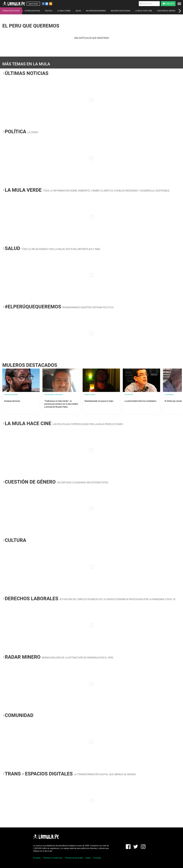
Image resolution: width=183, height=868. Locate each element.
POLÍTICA (49, 11)
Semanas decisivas (12, 401)
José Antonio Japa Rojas (53, 395)
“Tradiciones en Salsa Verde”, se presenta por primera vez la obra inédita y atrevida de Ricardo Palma (61, 404)
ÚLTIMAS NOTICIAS (32, 11)
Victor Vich (129, 395)
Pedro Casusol (90, 395)
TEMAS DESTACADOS (11, 11)
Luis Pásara (169, 395)
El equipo (37, 858)
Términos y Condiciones (53, 858)
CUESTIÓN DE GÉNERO (166, 11)
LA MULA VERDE (64, 11)
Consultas (97, 858)
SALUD (78, 11)
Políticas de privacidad (74, 858)
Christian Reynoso (11, 395)
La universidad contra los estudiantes (140, 401)
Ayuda (88, 858)
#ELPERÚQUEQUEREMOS (96, 11)
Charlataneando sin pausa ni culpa (99, 401)
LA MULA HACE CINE (144, 11)
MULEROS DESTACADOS (121, 11)
